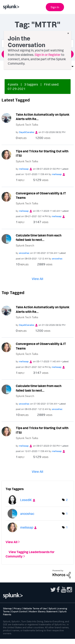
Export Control (19, 619)
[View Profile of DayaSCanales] (27, 132)
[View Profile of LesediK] (26, 508)
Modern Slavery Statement (43, 619)
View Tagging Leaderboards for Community (30, 562)
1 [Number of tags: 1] (67, 521)
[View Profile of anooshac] (24, 253)
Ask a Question (38, 54)
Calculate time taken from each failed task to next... (39, 238)
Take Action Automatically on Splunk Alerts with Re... (43, 117)
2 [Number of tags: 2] (67, 508)
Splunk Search (25, 245)
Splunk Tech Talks (27, 125)
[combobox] (38, 43)
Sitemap (7, 616)
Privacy (17, 616)
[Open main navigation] (70, 7)
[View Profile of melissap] (24, 169)
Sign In (55, 7)
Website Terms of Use (35, 616)
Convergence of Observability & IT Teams (41, 195)
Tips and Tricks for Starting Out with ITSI (42, 153)
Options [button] (64, 66)
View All (37, 279)
